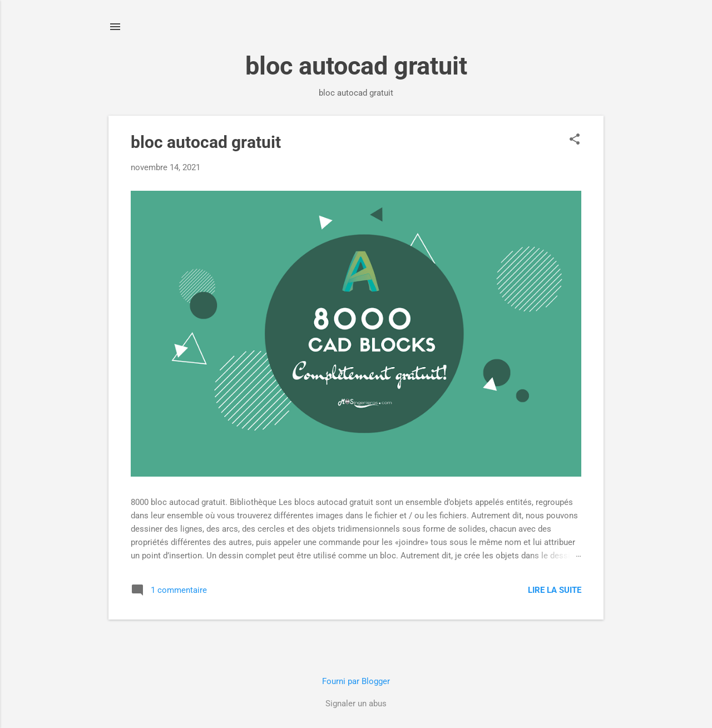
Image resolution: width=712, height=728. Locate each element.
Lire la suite (555, 590)
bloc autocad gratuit (206, 142)
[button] (575, 140)
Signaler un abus (356, 704)
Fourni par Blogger (356, 681)
